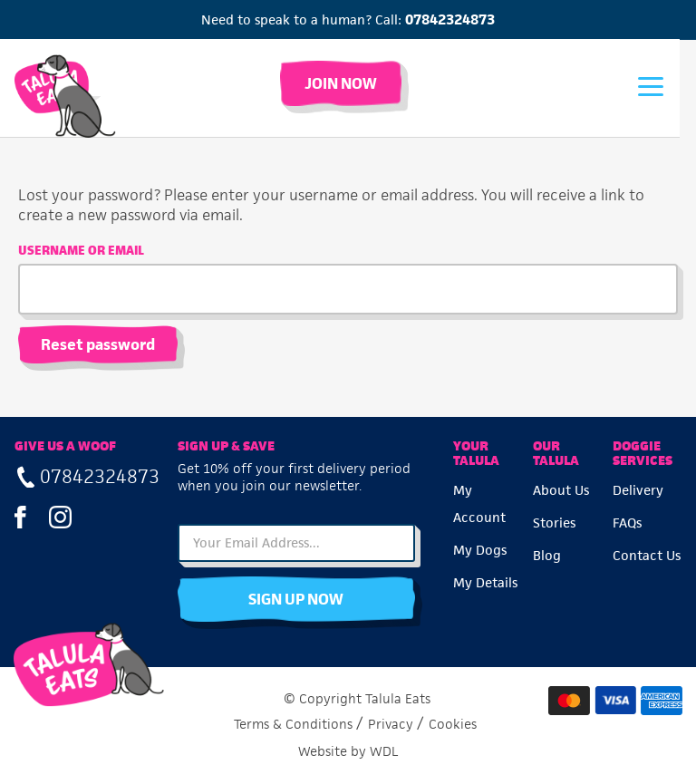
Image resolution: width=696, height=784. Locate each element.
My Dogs (480, 550)
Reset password (98, 344)
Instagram (60, 516)
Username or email (81, 251)
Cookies (453, 724)
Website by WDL (348, 751)
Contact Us (647, 555)
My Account (479, 503)
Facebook (20, 516)
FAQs (627, 523)
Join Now (348, 83)
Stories (554, 523)
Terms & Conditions (293, 724)
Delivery (638, 490)
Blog (547, 555)
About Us (561, 490)
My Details (485, 582)
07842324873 (450, 19)
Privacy (391, 724)
